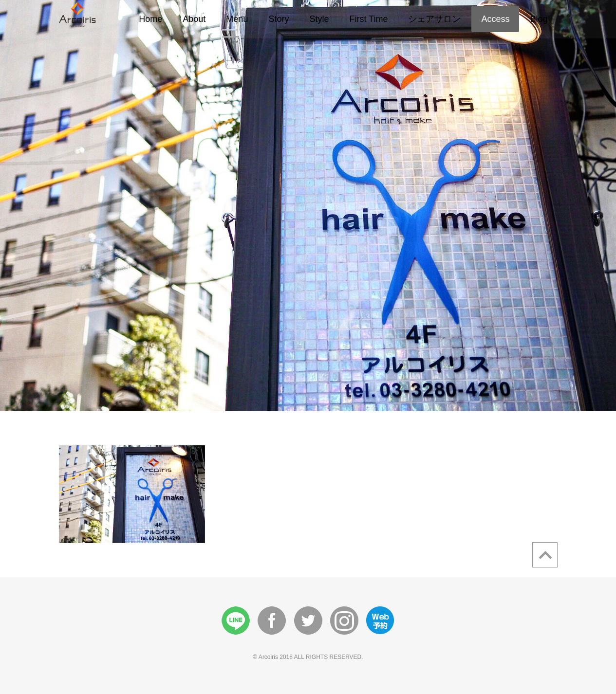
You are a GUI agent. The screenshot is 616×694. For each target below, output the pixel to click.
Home (150, 19)
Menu (237, 19)
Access (495, 19)
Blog (539, 19)
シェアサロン (434, 19)
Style (319, 19)
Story (279, 19)
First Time (368, 19)
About (194, 19)
